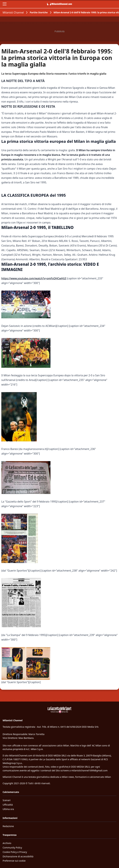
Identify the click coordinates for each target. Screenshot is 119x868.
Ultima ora (8, 809)
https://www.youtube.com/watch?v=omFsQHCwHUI (34, 278)
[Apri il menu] (5, 4)
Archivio (7, 843)
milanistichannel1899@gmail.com (89, 770)
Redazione (8, 826)
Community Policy (12, 848)
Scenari (7, 800)
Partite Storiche (39, 12)
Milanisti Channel (13, 12)
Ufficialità (8, 805)
